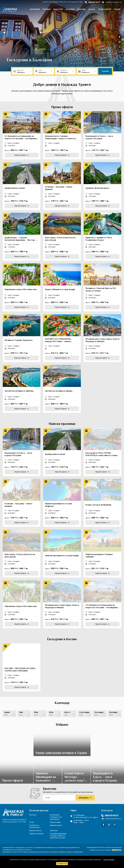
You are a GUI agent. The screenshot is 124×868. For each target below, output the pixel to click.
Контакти (33, 815)
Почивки (47, 9)
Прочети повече (109, 860)
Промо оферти (104, 9)
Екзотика (82, 9)
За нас (32, 822)
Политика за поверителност (35, 826)
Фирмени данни (56, 825)
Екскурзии (58, 9)
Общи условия (55, 822)
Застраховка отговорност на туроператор (56, 817)
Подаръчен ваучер (36, 834)
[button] (4, 30)
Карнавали (35, 9)
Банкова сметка (35, 831)
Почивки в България (27, 60)
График (117, 9)
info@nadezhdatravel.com (112, 2)
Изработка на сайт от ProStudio (100, 850)
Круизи (92, 9)
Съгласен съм (62, 864)
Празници (70, 9)
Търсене (105, 71)
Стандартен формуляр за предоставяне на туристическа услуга (58, 836)
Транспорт (54, 831)
